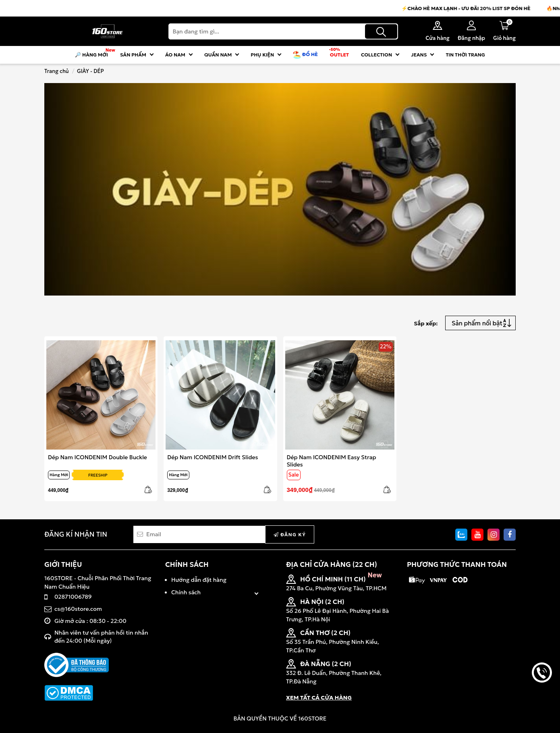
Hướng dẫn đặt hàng (199, 580)
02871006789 (73, 597)
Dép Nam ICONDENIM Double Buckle (97, 457)
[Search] (283, 31)
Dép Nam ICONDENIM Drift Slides (213, 457)
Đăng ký (290, 534)
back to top (542, 700)
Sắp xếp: (426, 323)
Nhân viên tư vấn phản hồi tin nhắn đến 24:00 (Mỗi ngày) (101, 637)
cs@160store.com (78, 609)
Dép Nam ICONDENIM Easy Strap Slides (332, 461)
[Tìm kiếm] (381, 31)
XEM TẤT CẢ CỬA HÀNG (319, 698)
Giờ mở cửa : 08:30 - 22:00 (90, 621)
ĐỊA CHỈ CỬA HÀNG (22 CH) (332, 564)
